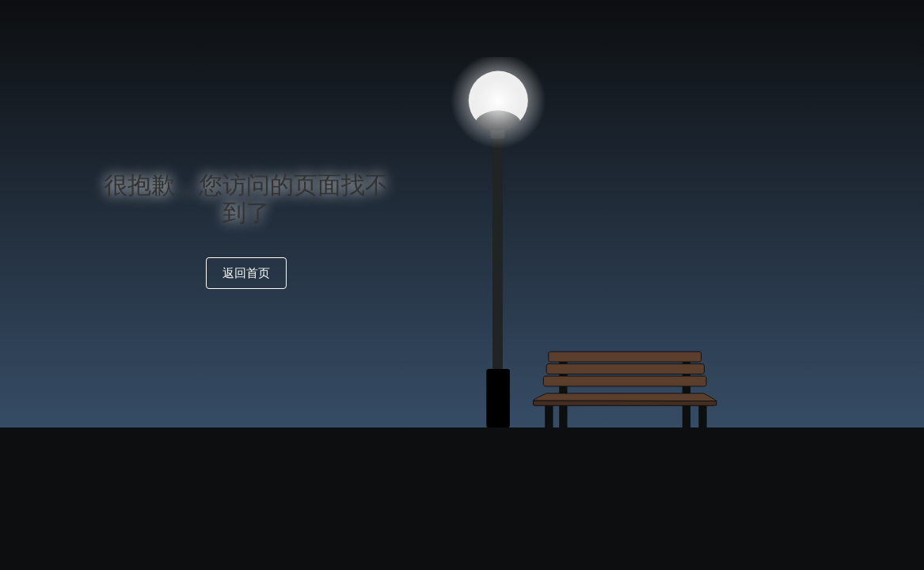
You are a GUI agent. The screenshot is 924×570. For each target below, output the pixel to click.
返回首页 (246, 273)
